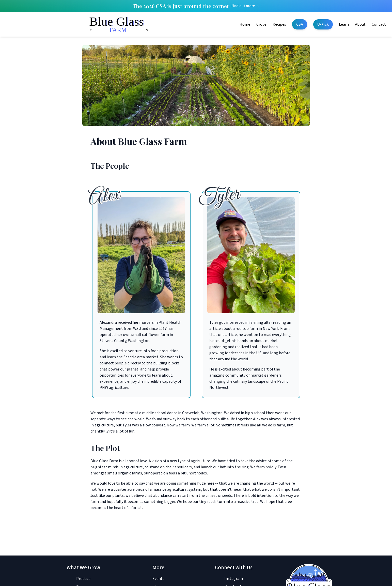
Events (158, 579)
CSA (300, 24)
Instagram (234, 579)
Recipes (279, 24)
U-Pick (323, 24)
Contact (379, 24)
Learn (344, 24)
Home (245, 24)
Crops (261, 24)
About (360, 24)
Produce (83, 579)
